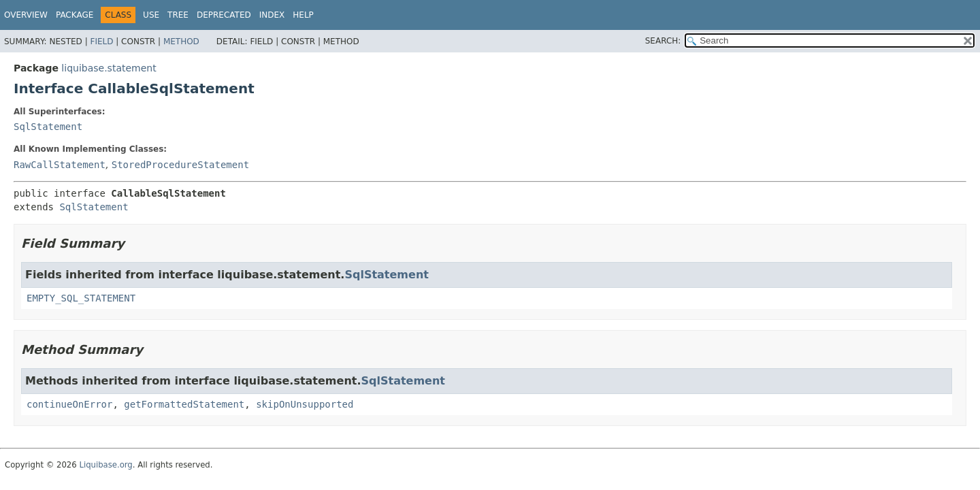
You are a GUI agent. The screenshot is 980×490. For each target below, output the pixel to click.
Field (101, 42)
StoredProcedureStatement (180, 165)
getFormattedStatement (184, 404)
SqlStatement (48, 127)
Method (181, 42)
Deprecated (224, 15)
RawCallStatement (60, 165)
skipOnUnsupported (305, 404)
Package (75, 15)
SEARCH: (663, 41)
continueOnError (69, 404)
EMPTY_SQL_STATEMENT (81, 298)
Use (151, 15)
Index (272, 15)
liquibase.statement (109, 68)
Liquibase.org (105, 465)
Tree (178, 15)
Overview (26, 15)
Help (303, 15)
